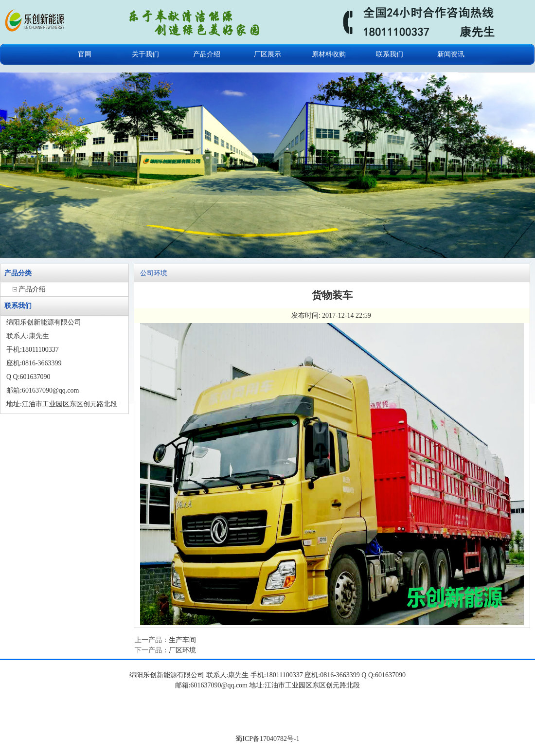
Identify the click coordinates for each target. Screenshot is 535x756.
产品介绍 (207, 54)
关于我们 (145, 54)
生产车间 (182, 640)
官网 (85, 54)
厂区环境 (182, 650)
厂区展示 (267, 54)
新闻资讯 (451, 54)
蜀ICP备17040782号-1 (267, 739)
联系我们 (390, 54)
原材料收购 (329, 54)
